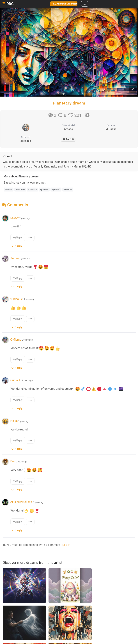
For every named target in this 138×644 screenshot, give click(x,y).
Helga (14, 421)
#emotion (20, 190)
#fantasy (32, 190)
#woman (68, 190)
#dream (9, 190)
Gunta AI (16, 380)
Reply (18, 238)
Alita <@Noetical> (21, 502)
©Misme (16, 340)
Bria (13, 461)
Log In (66, 545)
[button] (18, 245)
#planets (44, 190)
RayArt (14, 218)
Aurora (14, 258)
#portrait (56, 190)
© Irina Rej (17, 299)
